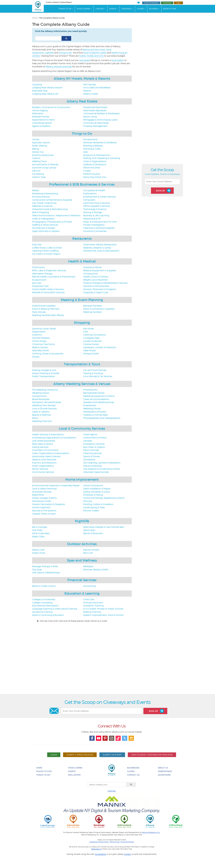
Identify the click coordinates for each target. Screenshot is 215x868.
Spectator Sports (41, 143)
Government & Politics (95, 438)
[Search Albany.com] (107, 784)
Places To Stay (44, 771)
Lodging (100, 9)
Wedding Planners (42, 421)
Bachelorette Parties (94, 393)
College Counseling (42, 603)
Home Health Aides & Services (48, 289)
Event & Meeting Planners (46, 309)
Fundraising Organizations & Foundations (54, 438)
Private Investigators (94, 225)
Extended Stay (40, 91)
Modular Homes (41, 117)
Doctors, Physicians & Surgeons (100, 289)
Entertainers (90, 405)
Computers (89, 200)
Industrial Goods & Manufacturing (50, 209)
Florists (36, 357)
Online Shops (39, 341)
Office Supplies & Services (97, 206)
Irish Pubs (37, 530)
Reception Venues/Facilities (47, 402)
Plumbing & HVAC (42, 501)
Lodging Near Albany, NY (45, 94)
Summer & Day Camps (44, 168)
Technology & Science (95, 209)
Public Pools (39, 553)
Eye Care (37, 283)
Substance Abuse (92, 267)
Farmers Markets (41, 338)
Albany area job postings (59, 67)
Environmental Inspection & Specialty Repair (56, 485)
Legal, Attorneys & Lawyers (46, 231)
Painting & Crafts (92, 149)
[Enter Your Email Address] (162, 182)
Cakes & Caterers (41, 412)
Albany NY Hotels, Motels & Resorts (82, 79)
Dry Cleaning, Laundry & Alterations (102, 463)
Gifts (86, 332)
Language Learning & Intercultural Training (55, 609)
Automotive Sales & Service (46, 456)
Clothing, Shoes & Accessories (48, 354)
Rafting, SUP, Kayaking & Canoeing (102, 158)
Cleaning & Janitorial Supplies (99, 228)
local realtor (118, 60)
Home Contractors (93, 485)
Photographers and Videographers (102, 418)
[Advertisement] (107, 661)
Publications (90, 194)
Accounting (89, 586)
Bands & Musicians (93, 533)
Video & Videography (43, 219)
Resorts (87, 91)
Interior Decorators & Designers (49, 504)
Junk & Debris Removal (44, 489)
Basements (38, 495)
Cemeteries (89, 460)
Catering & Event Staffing (45, 251)
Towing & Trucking (93, 373)
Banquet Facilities (93, 306)
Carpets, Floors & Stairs (44, 514)
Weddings (126, 9)
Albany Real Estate (82, 101)
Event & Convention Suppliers (99, 309)
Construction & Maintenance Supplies (52, 200)
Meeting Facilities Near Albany (48, 315)
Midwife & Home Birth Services (48, 292)
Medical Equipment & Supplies (100, 270)
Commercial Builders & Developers (101, 113)
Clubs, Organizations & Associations (51, 453)
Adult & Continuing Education (48, 615)
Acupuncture (39, 280)
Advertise (167, 3)
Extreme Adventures (43, 155)
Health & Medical (82, 261)
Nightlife (82, 521)
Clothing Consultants (94, 335)
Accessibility (101, 854)
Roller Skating (39, 146)
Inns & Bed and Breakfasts (97, 88)
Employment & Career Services (99, 197)
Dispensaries (39, 332)
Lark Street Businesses (44, 441)
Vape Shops (90, 350)
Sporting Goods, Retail (44, 329)
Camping (37, 85)
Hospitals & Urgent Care (96, 292)
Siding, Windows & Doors (97, 492)
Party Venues (39, 312)
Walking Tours (39, 161)
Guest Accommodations (96, 399)
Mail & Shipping (40, 212)
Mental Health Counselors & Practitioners (54, 277)
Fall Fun (36, 171)
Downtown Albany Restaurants (100, 245)
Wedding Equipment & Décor (99, 396)
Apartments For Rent (43, 120)
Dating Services (40, 447)
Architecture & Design (44, 228)
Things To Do (65, 9)
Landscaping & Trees (94, 507)
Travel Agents (90, 434)
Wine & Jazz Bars (41, 533)
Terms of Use (115, 842)
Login (178, 3)
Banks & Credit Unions (44, 586)
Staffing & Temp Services (45, 225)
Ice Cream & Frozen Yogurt (46, 254)
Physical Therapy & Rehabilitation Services (105, 283)
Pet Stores (89, 329)
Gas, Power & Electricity (44, 203)
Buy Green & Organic (94, 447)
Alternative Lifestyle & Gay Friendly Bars (104, 527)
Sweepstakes (165, 771)
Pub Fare (37, 245)
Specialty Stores (40, 350)
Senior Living (90, 117)
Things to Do (82, 133)
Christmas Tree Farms (43, 344)
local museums (92, 53)
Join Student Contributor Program (152, 755)
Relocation (38, 113)
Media (35, 190)
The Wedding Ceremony (45, 390)
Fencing (88, 501)
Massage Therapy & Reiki (45, 566)
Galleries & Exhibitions (95, 164)
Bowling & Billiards (93, 146)
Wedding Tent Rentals (44, 405)
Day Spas (37, 570)
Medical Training (92, 612)
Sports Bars (89, 530)
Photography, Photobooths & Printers (52, 222)
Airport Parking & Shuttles (46, 373)
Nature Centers (91, 550)
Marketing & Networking (45, 194)
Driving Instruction (93, 603)
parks (104, 53)
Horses (36, 139)
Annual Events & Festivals (45, 164)
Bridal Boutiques (41, 399)
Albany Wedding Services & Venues (82, 384)
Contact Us (133, 775)
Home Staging (40, 110)
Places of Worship (93, 466)
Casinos (36, 158)
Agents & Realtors (41, 126)
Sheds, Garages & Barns (44, 498)
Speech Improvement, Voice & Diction (104, 615)
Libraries (88, 441)
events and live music (94, 50)
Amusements (90, 139)
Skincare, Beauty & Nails (96, 570)
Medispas (88, 566)
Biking (35, 149)
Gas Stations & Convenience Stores (102, 469)
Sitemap (112, 791)
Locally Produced (92, 341)
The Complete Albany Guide (52, 18)
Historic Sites (39, 177)
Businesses (133, 768)
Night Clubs (38, 537)
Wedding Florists (92, 409)
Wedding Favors (41, 393)
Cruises (87, 171)
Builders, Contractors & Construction (51, 107)
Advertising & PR (92, 219)
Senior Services (40, 469)
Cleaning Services (92, 453)
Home (35, 18)
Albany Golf (38, 550)
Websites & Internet (42, 206)
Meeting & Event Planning (82, 300)
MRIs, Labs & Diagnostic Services (49, 270)
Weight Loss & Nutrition (96, 280)
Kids (85, 152)
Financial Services (82, 580)
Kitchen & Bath (91, 511)
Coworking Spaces (42, 123)
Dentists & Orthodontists (96, 286)
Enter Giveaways (151, 3)
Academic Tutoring (93, 606)
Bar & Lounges (40, 527)
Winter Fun (38, 152)
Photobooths (90, 390)
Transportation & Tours (82, 364)
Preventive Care (40, 286)
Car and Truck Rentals (95, 370)
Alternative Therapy (42, 274)
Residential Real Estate (95, 107)
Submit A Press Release (80, 755)
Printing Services (41, 197)
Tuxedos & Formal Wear (96, 415)
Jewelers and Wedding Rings (99, 402)
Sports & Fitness (92, 456)
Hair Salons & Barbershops (46, 573)
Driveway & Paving (93, 495)
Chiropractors (90, 274)
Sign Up (163, 191)
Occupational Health (94, 190)
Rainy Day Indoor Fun (95, 177)
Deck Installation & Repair (97, 489)
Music (35, 418)
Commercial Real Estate (96, 123)
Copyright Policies (127, 842)
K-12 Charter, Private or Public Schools (103, 609)
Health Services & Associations (48, 434)
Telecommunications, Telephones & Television (56, 215)
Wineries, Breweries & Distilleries (100, 143)
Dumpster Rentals (42, 492)
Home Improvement (82, 479)
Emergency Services (94, 444)
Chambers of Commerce (45, 450)
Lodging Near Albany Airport (47, 88)
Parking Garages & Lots (44, 370)
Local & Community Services (82, 428)
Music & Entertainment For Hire (100, 222)
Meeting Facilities (92, 312)
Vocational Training (42, 612)
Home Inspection (41, 507)
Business (154, 9)
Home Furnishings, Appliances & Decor (104, 498)
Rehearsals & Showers (95, 412)
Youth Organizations (43, 466)
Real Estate (74, 775)
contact (128, 854)
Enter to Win (169, 9)
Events (113, 9)
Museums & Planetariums (97, 155)
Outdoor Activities (82, 544)
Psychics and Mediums (44, 463)
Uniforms (37, 335)
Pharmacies (38, 267)
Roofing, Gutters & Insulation (98, 504)
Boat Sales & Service (43, 444)
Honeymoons (39, 396)
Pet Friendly (90, 85)
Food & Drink (83, 9)
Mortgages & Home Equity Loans (100, 120)
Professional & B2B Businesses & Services (82, 184)
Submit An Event (112, 755)
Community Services (43, 472)
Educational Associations (45, 606)
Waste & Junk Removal (44, 460)
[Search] (131, 784)
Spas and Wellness (82, 560)
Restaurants (82, 239)
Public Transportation (44, 376)
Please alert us (96, 849)
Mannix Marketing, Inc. (151, 832)
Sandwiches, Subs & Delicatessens (101, 251)
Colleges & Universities (44, 599)
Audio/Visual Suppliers (44, 306)
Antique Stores (91, 354)
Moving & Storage (93, 212)
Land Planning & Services (97, 203)
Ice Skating (38, 174)
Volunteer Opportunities (96, 472)
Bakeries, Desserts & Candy (97, 248)
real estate (84, 60)
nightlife (49, 53)
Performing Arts (92, 174)
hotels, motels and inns (91, 56)
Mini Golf (88, 553)
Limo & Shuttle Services (44, 409)
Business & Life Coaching (96, 215)
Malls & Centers (40, 347)
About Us (163, 768)
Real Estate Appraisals (95, 110)
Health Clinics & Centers (96, 277)
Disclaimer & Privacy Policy (99, 842)
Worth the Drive (92, 168)
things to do (65, 53)
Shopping (82, 323)
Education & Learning (82, 593)
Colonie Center (91, 344)
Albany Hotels (91, 94)
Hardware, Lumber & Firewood (99, 347)
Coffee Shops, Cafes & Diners (47, 248)
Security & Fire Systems (44, 511)
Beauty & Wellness (41, 415)
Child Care (89, 599)
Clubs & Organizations (95, 161)
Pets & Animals (91, 450)
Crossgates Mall (91, 338)
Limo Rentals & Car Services (98, 376)
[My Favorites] (138, 3)
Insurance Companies (95, 231)
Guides (140, 9)
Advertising (164, 775)
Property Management (95, 126)
